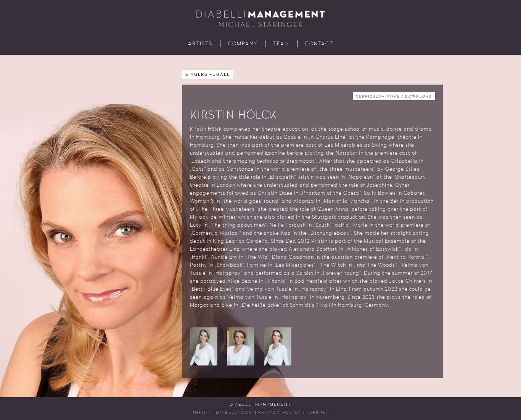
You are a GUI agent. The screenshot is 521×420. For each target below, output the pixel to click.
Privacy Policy (280, 413)
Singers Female (208, 75)
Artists (200, 44)
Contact (319, 44)
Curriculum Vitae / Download (394, 97)
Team (281, 44)
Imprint (318, 413)
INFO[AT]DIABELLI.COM (223, 413)
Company (243, 44)
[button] (204, 346)
